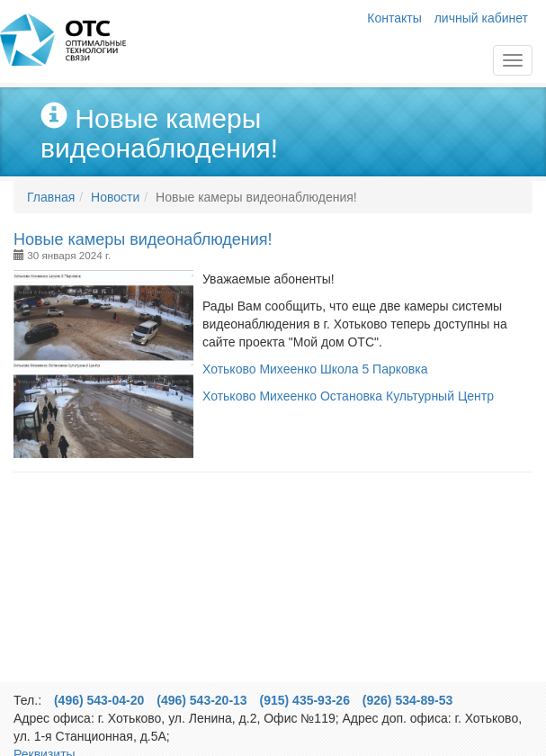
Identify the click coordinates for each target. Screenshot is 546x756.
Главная (63, 40)
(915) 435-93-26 (305, 700)
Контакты (394, 18)
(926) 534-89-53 (407, 700)
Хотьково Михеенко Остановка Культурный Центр (348, 396)
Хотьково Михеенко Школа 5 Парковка (315, 369)
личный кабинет (481, 18)
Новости (115, 197)
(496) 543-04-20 (99, 700)
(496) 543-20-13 (201, 700)
